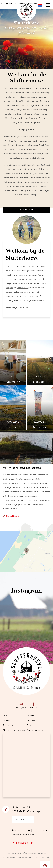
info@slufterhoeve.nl (28, 4)
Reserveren (8, 725)
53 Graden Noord (43, 857)
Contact (31, 725)
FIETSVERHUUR (13, 516)
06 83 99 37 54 (21, 830)
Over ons (31, 720)
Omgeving (8, 720)
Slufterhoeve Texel (29, 853)
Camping (31, 715)
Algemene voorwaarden (14, 730)
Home (6, 715)
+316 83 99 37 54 (9, 4)
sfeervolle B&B (38, 165)
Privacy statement (35, 730)
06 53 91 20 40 (41, 830)
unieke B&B (22, 288)
